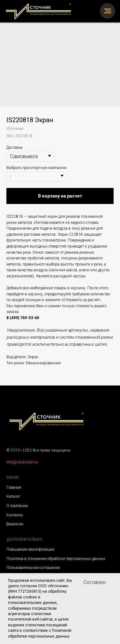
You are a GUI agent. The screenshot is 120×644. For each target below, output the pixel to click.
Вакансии (15, 524)
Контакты (15, 515)
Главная (14, 487)
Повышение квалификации (30, 549)
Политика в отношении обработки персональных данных (56, 559)
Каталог (13, 496)
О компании (17, 506)
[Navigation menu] (108, 11)
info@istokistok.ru (22, 462)
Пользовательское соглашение (33, 568)
